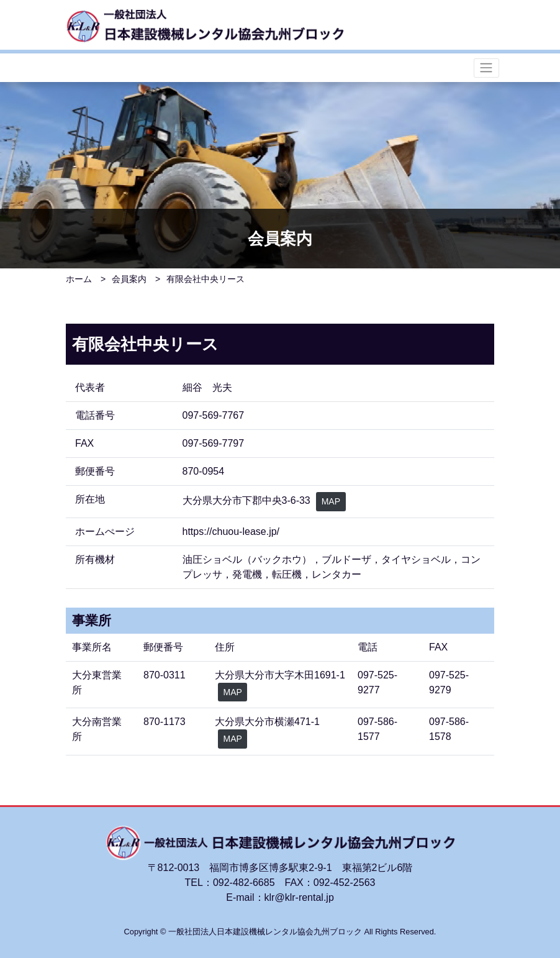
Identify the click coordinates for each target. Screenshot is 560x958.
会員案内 (129, 279)
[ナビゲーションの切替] (486, 68)
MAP (331, 501)
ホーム (79, 279)
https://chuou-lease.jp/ (231, 531)
